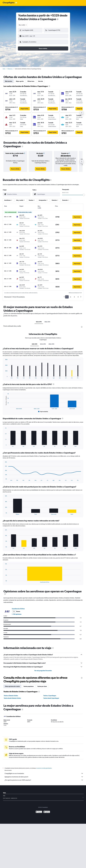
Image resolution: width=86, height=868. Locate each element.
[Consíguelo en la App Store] (47, 811)
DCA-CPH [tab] (39, 320)
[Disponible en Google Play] (39, 811)
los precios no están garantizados (44, 767)
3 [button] (74, 295)
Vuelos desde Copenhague (51, 697)
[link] (15, 167)
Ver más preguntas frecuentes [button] (43, 669)
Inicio (4, 67)
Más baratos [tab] (9, 80)
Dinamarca (10, 67)
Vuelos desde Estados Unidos (12, 697)
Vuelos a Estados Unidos (11, 694)
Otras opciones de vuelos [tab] (12, 685)
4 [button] (78, 295)
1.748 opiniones (17, 613)
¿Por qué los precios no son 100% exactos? (44, 779)
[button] (29, 36)
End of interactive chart (4, 375)
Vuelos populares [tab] (29, 685)
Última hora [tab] (31, 80)
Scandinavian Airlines (18, 607)
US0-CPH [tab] (35, 343)
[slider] (84, 193)
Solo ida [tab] (40, 80)
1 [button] (67, 295)
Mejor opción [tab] (20, 80)
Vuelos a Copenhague (50, 694)
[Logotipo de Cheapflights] (9, 3)
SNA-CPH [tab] (47, 320)
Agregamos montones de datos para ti (44, 775)
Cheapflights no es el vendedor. (44, 772)
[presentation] (58, 19)
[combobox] (23, 25)
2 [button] (71, 295)
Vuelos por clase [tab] (42, 685)
